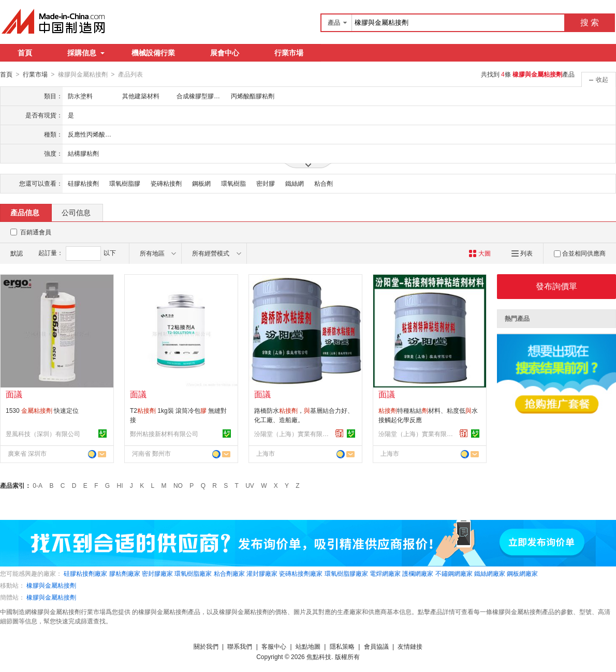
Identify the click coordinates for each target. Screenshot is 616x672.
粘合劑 (324, 183)
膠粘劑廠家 (125, 573)
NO (178, 485)
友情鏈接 (410, 646)
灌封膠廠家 (262, 573)
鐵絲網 (295, 183)
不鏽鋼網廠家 (454, 573)
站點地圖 (308, 646)
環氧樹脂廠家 (193, 573)
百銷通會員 (36, 232)
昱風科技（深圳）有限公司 (43, 434)
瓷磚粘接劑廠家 (301, 573)
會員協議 (376, 646)
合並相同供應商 (580, 253)
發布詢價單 (556, 286)
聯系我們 (240, 646)
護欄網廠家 (418, 573)
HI (120, 485)
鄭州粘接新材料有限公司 (164, 434)
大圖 (480, 253)
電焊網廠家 (385, 573)
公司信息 (76, 212)
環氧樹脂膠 (125, 183)
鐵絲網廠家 (490, 573)
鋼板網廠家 (522, 573)
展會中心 (225, 53)
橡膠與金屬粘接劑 (51, 585)
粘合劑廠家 (229, 573)
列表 (522, 253)
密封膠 (266, 183)
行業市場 (289, 53)
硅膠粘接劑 (83, 183)
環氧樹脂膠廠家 (346, 573)
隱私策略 (342, 646)
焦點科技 (319, 656)
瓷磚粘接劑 (166, 183)
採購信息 (86, 53)
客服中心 (274, 646)
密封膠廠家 (157, 573)
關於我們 (206, 646)
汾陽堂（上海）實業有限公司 (293, 434)
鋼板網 (201, 183)
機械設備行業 (153, 53)
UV (250, 485)
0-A (38, 485)
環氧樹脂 (233, 183)
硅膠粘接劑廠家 (85, 573)
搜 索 (590, 23)
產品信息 (25, 212)
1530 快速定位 (42, 410)
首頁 (25, 53)
